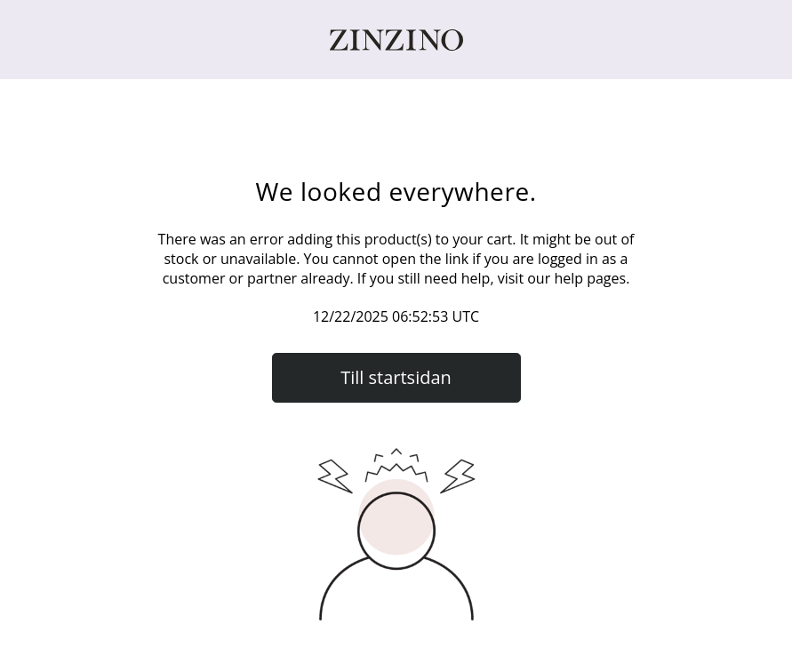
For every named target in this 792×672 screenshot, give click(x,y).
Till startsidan (396, 377)
